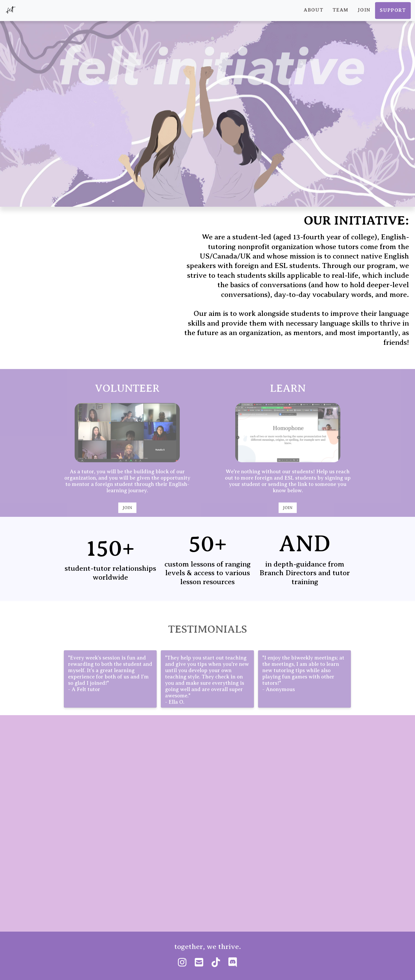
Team (340, 10)
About (314, 10)
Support (393, 10)
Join (364, 10)
